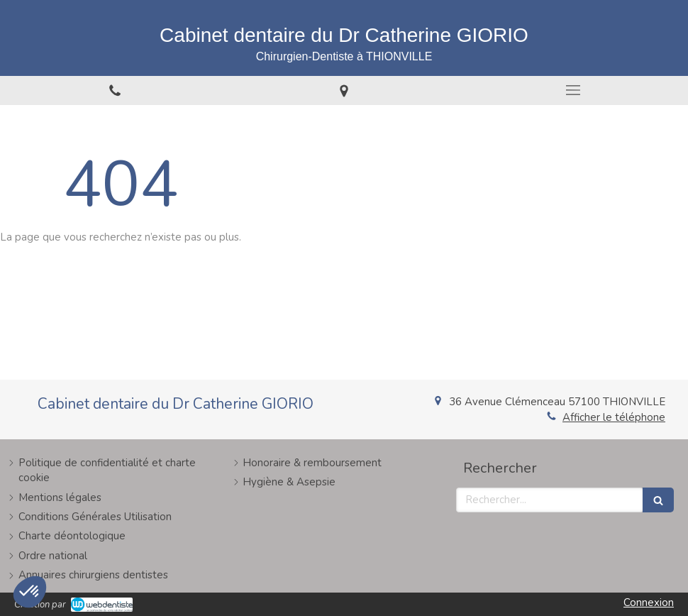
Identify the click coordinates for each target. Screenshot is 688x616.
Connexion (649, 603)
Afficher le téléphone (614, 417)
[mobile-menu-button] (573, 90)
